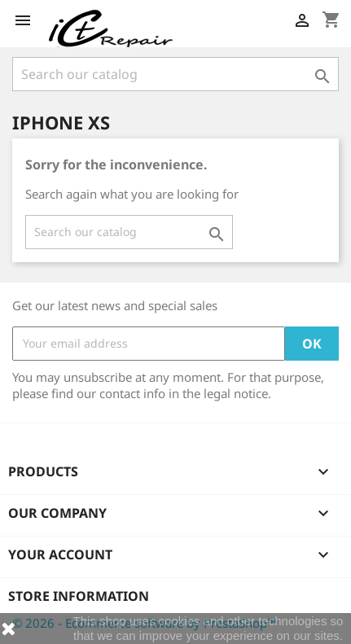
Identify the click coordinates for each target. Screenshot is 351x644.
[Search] (175, 74)
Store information (79, 596)
